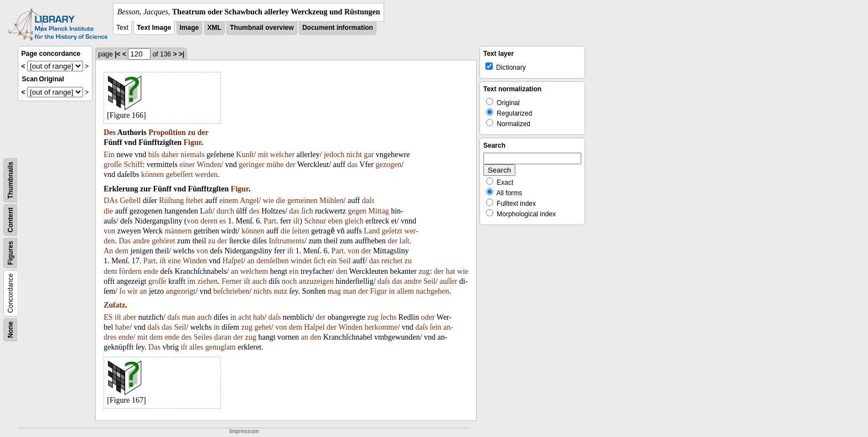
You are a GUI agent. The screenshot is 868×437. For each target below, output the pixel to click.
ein (332, 261)
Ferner (232, 281)
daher (170, 155)
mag (334, 291)
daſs (368, 201)
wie (268, 201)
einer (187, 165)
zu (192, 132)
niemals (193, 155)
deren (209, 221)
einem (229, 201)
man (349, 291)
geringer (252, 165)
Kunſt (245, 155)
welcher (282, 155)
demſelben (272, 261)
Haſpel (233, 261)
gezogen (388, 165)
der (203, 132)
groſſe (113, 165)
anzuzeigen (316, 281)
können (153, 175)
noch (289, 281)
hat (450, 271)
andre (141, 241)
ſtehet (195, 201)
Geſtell (130, 201)
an (251, 261)
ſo (123, 291)
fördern (130, 271)
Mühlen (332, 201)
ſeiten (300, 231)
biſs (154, 155)
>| (182, 54)
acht (244, 317)
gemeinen (302, 201)
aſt (209, 211)
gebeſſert (180, 175)
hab (259, 317)
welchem (254, 271)
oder (428, 317)
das (352, 165)
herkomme (381, 327)
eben (335, 221)
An (108, 251)
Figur (193, 142)
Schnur (315, 221)
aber (130, 317)
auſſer (448, 281)
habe (122, 327)
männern (178, 231)
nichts (263, 291)
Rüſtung (171, 201)
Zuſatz (114, 305)
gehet (262, 327)
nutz (281, 291)
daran (223, 337)
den (342, 271)
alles (197, 347)
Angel (249, 201)
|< (117, 54)
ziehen (208, 281)
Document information (338, 28)
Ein (109, 155)
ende (151, 271)
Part (270, 221)
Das (125, 241)
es (223, 221)
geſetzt (392, 231)
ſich (307, 211)
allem (405, 291)
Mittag (378, 211)
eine (175, 261)
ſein (435, 327)
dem (122, 251)
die (280, 201)
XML (215, 28)
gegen (357, 211)
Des (110, 132)
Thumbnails (11, 180)
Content (11, 220)
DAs (111, 201)
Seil (345, 261)
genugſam (221, 347)
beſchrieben (231, 291)
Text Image (154, 28)
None (11, 330)
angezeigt (181, 291)
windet (301, 261)
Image (190, 28)
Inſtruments (286, 241)
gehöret (163, 241)
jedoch (334, 155)
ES (108, 317)
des (254, 211)
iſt (297, 221)
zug (424, 271)
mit (263, 155)
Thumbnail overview (262, 28)
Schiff (133, 165)
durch (225, 211)
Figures (11, 253)
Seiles (203, 337)
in (392, 291)
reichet (392, 261)
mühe (275, 165)
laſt (405, 241)
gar (369, 155)
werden (206, 175)
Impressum (244, 431)
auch (259, 281)
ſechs (388, 317)
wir (133, 291)
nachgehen (432, 291)
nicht (354, 155)
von (192, 221)
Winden (209, 165)
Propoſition (167, 132)
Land (372, 231)
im (191, 281)
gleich (354, 221)
